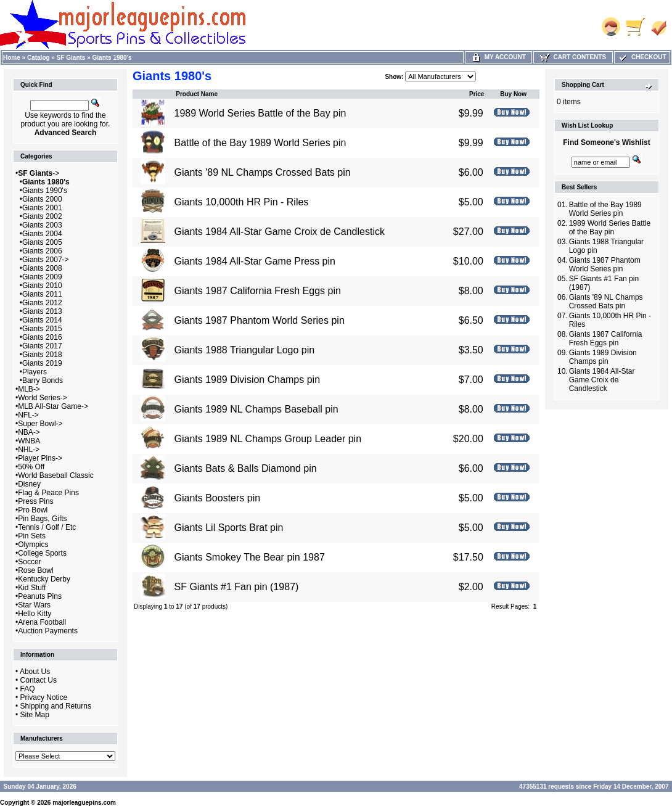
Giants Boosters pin (217, 498)
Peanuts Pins (40, 596)
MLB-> (29, 389)
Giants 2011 (42, 294)
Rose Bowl (35, 570)
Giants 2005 (42, 242)
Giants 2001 (42, 208)
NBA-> (29, 432)
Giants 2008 (42, 268)
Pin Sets (32, 536)
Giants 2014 (42, 320)
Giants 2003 (42, 225)
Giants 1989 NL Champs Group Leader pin (268, 439)
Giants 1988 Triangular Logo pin (244, 350)
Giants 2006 (42, 251)
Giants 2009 (42, 277)
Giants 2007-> (46, 260)
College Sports (42, 553)
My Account (498, 57)
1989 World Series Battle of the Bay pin (260, 113)
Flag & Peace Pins (48, 493)
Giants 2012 (42, 303)
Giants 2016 (42, 337)
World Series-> (42, 398)
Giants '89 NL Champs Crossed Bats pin (262, 172)
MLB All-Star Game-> (53, 406)
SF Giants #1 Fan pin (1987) (236, 587)
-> (39, 173)
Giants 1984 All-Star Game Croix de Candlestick (279, 232)
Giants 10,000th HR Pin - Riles (241, 202)
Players (35, 372)
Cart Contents (573, 57)
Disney (29, 484)
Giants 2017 (42, 346)
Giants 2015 (42, 329)
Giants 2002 (42, 216)
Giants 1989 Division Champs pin (247, 380)
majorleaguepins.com (84, 803)
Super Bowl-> (40, 424)
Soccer (29, 562)
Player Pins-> (40, 458)
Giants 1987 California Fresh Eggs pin (257, 291)
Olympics (33, 545)
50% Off (31, 467)
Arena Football (42, 622)
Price (477, 94)
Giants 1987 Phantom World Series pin (259, 320)
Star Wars (34, 605)
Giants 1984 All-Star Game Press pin (254, 261)
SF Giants (71, 58)
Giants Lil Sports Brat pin (228, 528)
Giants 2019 (42, 363)
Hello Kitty (35, 614)
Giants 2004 (42, 234)
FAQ (28, 689)
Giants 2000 (42, 199)
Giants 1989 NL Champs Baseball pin (256, 409)
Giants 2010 (42, 286)
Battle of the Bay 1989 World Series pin (260, 143)
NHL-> (29, 450)
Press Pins (35, 501)
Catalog (39, 58)
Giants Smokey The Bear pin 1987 (249, 557)
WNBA (29, 441)
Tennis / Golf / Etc (47, 527)
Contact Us (39, 680)
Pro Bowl (33, 510)
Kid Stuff (32, 588)
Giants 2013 (42, 311)
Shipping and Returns (56, 706)
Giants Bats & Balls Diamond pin (245, 468)
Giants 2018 (42, 355)
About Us (35, 672)
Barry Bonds (43, 380)
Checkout (642, 57)
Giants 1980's (112, 58)
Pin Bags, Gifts (42, 519)
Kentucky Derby (44, 579)
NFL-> (28, 415)
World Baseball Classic (56, 475)
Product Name (197, 94)
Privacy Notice (44, 697)
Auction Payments (48, 631)
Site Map (35, 715)
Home (12, 58)
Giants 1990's (45, 191)
